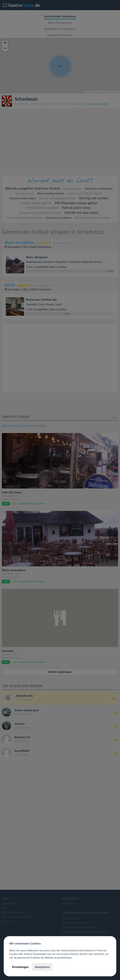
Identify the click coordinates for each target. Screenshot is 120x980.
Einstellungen (20, 967)
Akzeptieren (42, 967)
